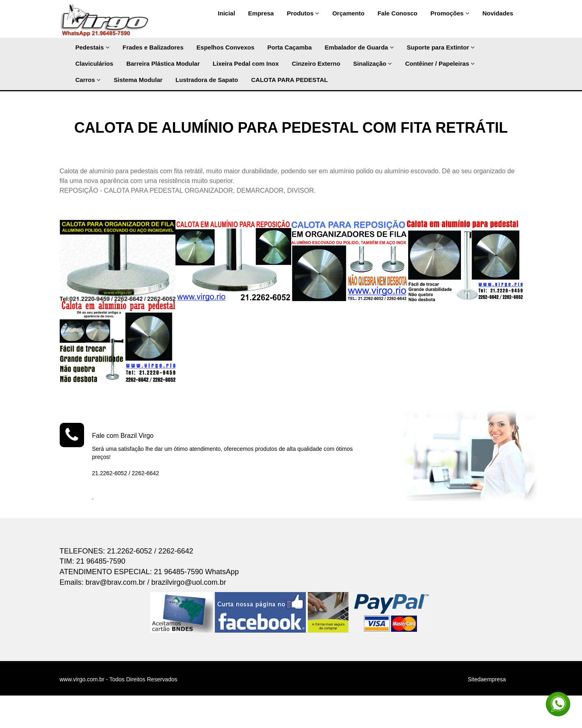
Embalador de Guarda (359, 47)
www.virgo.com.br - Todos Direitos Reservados (119, 679)
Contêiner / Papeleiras (440, 64)
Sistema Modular (138, 80)
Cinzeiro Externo (316, 64)
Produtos (303, 13)
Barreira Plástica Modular (163, 64)
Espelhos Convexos (226, 47)
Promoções (450, 13)
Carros (88, 80)
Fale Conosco (397, 13)
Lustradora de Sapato (207, 80)
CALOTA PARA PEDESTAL (289, 80)
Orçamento (348, 13)
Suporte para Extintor (441, 47)
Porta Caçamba (289, 47)
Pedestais (93, 47)
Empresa (261, 13)
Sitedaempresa (487, 679)
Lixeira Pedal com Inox (246, 64)
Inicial (226, 13)
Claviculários (94, 64)
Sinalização (373, 64)
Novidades (498, 13)
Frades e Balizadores (153, 47)
